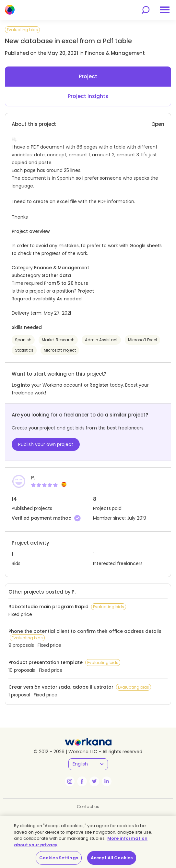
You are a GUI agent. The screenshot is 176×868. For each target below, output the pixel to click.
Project (88, 76)
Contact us (88, 807)
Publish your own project (46, 444)
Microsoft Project (60, 350)
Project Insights (88, 96)
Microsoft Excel (142, 340)
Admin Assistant (101, 340)
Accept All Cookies (112, 858)
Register (99, 385)
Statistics (24, 350)
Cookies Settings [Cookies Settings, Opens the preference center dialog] (59, 858)
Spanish (23, 340)
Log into (21, 385)
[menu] (165, 10)
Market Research (58, 340)
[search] (146, 10)
